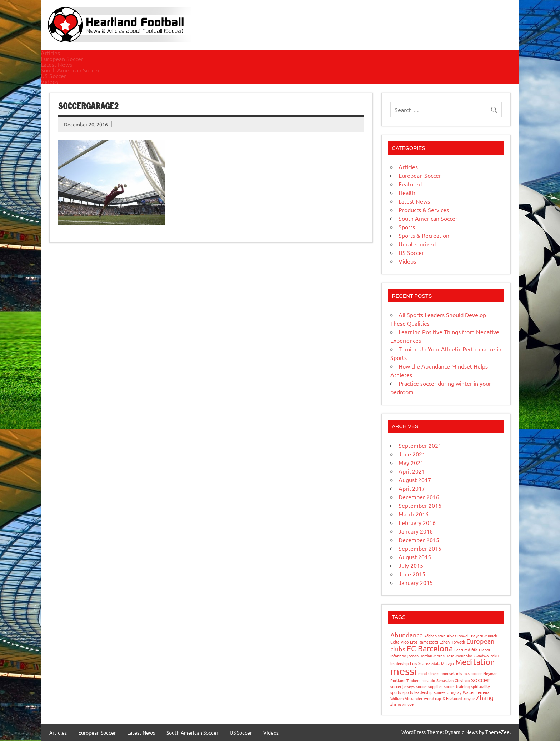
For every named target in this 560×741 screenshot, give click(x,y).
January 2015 (416, 582)
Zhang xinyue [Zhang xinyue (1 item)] (402, 704)
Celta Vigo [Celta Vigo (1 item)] (399, 642)
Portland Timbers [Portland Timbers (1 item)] (405, 680)
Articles (50, 53)
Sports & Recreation (424, 235)
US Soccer (53, 76)
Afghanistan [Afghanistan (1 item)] (435, 636)
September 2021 (420, 445)
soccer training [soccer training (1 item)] (457, 686)
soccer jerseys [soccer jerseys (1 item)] (402, 686)
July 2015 (411, 565)
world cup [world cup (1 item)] (432, 698)
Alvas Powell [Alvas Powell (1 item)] (458, 636)
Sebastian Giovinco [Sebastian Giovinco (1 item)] (453, 680)
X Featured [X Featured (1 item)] (452, 698)
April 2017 (412, 488)
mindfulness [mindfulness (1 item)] (429, 673)
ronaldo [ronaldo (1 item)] (428, 680)
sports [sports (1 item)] (396, 692)
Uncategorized (417, 244)
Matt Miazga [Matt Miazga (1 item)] (443, 663)
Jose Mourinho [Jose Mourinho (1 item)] (459, 656)
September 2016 (420, 505)
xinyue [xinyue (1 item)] (469, 698)
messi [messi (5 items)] (404, 671)
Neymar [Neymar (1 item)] (490, 673)
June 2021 (412, 454)
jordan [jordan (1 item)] (413, 656)
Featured (410, 184)
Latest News (56, 64)
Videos (49, 81)
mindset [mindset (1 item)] (448, 673)
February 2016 (417, 522)
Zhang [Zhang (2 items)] (485, 697)
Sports (407, 227)
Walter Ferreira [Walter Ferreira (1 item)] (476, 692)
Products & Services (424, 210)
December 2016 (419, 497)
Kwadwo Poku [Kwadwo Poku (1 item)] (486, 656)
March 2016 (414, 514)
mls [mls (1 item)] (459, 673)
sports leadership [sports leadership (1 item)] (417, 692)
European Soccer (62, 59)
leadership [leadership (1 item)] (399, 663)
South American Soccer (70, 70)
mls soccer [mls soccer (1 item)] (473, 673)
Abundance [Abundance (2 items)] (407, 635)
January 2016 (416, 531)
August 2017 (415, 480)
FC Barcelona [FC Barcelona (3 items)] (430, 648)
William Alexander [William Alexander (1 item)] (406, 698)
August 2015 (415, 557)
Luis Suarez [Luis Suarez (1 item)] (420, 663)
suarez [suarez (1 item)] (440, 692)
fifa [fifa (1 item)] (474, 650)
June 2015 (412, 574)
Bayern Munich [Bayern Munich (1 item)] (484, 636)
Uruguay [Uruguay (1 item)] (454, 692)
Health (407, 192)
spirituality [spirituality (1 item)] (480, 686)
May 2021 (411, 462)
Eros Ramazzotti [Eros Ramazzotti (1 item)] (424, 642)
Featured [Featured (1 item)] (462, 650)
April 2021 (412, 471)
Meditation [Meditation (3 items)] (475, 662)
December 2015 (419, 540)
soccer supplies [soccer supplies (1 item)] (429, 686)
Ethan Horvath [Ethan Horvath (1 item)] (452, 642)
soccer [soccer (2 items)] (480, 679)
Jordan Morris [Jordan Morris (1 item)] (432, 656)
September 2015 (420, 548)
